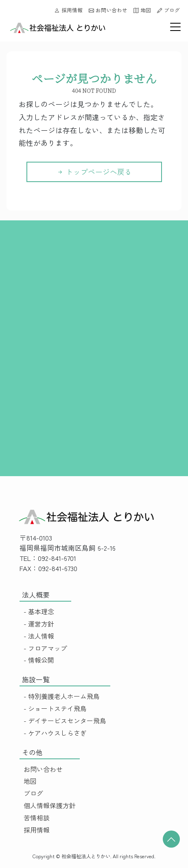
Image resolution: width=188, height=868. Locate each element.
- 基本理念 (39, 612)
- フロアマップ (45, 648)
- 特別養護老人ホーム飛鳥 (62, 696)
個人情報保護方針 (50, 805)
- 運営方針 (39, 624)
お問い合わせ (108, 10)
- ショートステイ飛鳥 (55, 709)
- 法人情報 (39, 636)
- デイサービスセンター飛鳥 (65, 721)
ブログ (168, 10)
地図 (142, 10)
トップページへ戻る (94, 172)
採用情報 (69, 10)
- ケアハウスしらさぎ (55, 733)
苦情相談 (37, 818)
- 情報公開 (39, 660)
